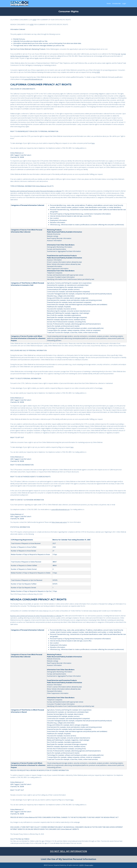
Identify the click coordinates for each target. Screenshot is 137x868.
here (93, 143)
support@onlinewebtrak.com (33, 79)
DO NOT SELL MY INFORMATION (69, 851)
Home (109, 3)
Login (124, 3)
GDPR (81, 865)
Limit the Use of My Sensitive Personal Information (68, 859)
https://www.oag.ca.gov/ (59, 522)
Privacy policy (89, 865)
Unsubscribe (116, 3)
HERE (34, 20)
